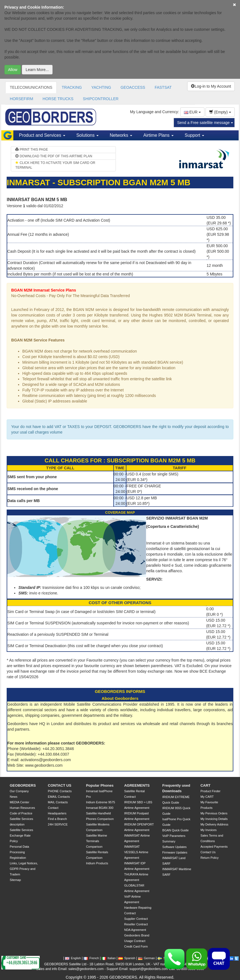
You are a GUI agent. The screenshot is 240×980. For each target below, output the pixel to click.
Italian (109, 958)
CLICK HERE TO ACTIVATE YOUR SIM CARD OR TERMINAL (55, 165)
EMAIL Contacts (59, 797)
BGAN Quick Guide (175, 830)
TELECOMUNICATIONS (31, 87)
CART (206, 785)
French (91, 958)
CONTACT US (59, 785)
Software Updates (174, 847)
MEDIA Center (19, 802)
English (73, 958)
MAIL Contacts (58, 802)
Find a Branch (57, 819)
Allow (13, 70)
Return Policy (210, 858)
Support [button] (194, 135)
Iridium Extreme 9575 (101, 802)
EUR (192, 112)
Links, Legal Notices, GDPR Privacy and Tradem (24, 869)
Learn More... (37, 70)
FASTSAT (163, 87)
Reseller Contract (136, 924)
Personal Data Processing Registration (19, 852)
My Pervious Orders (214, 813)
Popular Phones (100, 785)
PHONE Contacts (60, 791)
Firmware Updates (175, 852)
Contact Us (208, 852)
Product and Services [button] (42, 135)
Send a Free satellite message (205, 123)
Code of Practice (21, 813)
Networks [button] (121, 135)
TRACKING (72, 87)
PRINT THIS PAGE (32, 150)
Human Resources (22, 808)
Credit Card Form (136, 946)
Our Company (19, 791)
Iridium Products (97, 863)
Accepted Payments (214, 847)
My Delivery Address (214, 824)
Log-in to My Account (211, 86)
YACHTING (101, 87)
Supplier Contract (136, 919)
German (147, 958)
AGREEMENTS (137, 785)
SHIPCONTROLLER (101, 99)
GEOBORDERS (23, 785)
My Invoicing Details (214, 819)
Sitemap (15, 880)
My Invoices (209, 830)
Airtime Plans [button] (158, 135)
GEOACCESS (133, 87)
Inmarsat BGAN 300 (100, 808)
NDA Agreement (135, 930)
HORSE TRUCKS (58, 99)
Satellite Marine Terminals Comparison (97, 841)
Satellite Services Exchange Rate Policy (21, 835)
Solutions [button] (87, 135)
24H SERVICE (58, 824)
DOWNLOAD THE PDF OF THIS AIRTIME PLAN (54, 156)
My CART (207, 797)
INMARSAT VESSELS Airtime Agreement (136, 852)
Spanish (127, 958)
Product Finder (211, 791)
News (14, 797)
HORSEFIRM (21, 99)
